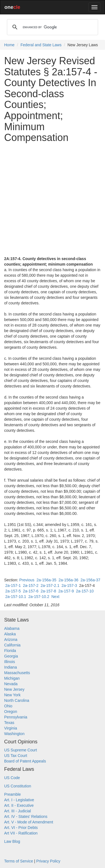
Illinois (10, 662)
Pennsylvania (16, 717)
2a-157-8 (48, 591)
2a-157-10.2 (39, 597)
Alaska (10, 634)
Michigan (12, 678)
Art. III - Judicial (17, 811)
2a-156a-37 (91, 580)
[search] (52, 27)
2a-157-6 (31, 591)
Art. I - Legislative (19, 800)
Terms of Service (19, 861)
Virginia (11, 728)
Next (55, 597)
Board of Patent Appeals (25, 761)
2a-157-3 (69, 585)
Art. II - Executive (19, 805)
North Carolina (17, 700)
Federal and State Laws (41, 45)
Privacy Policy (48, 861)
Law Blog (12, 841)
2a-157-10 (85, 591)
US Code (12, 778)
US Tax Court (16, 756)
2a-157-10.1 (16, 597)
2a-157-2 (31, 585)
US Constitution (18, 786)
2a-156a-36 (68, 580)
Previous (27, 580)
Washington (14, 734)
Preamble (12, 794)
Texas (9, 723)
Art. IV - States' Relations (26, 816)
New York (12, 695)
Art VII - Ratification (21, 833)
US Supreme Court (21, 750)
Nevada (11, 684)
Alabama (12, 628)
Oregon (11, 712)
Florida (10, 651)
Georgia (11, 656)
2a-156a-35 (47, 580)
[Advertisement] (53, 200)
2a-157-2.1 (50, 585)
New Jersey (14, 689)
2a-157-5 (13, 591)
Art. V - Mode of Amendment (29, 822)
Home (9, 45)
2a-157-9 (66, 591)
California (12, 645)
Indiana (11, 667)
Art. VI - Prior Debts (21, 828)
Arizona (11, 640)
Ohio (8, 706)
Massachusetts (17, 673)
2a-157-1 (13, 585)
